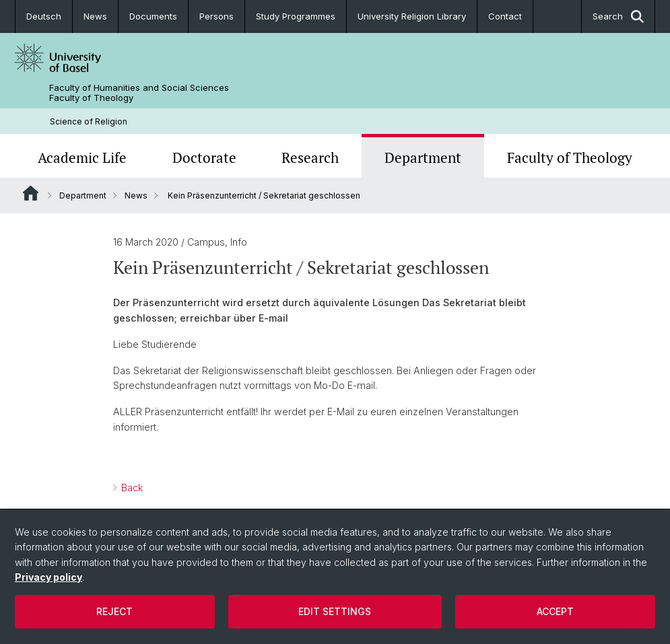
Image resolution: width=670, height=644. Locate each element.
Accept (555, 611)
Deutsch (44, 16)
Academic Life (82, 157)
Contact (505, 16)
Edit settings (335, 611)
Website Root (31, 193)
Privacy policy (48, 577)
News (95, 16)
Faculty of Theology (570, 157)
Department (423, 157)
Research (310, 157)
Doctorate (204, 157)
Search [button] (618, 16)
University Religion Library (412, 16)
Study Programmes (296, 16)
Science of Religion (89, 121)
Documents (153, 16)
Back (131, 488)
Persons (216, 16)
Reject (114, 611)
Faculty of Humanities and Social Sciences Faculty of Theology (139, 93)
